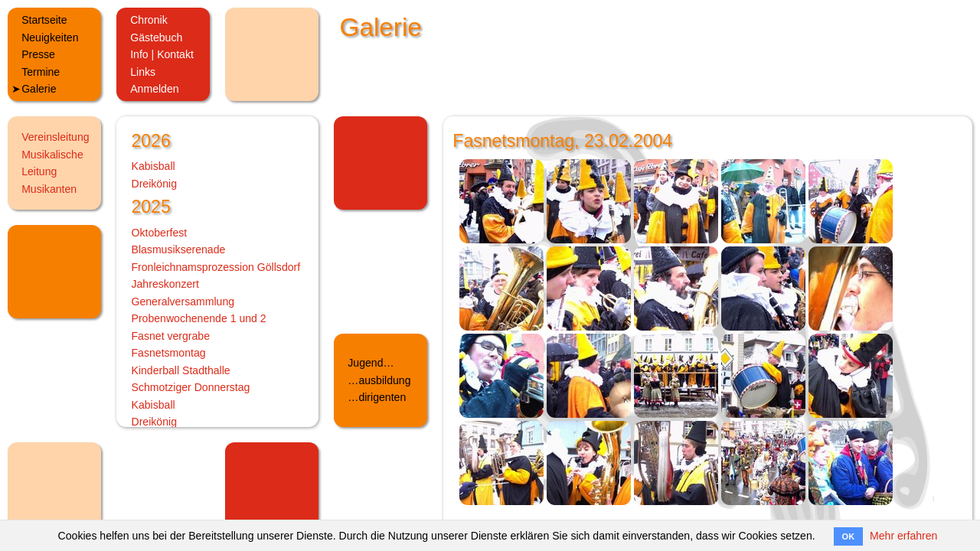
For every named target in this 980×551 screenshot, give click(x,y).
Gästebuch (156, 37)
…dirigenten (377, 397)
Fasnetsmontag (169, 353)
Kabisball (154, 166)
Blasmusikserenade (179, 249)
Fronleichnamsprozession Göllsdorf (216, 267)
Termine (41, 72)
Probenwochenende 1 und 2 (199, 318)
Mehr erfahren (903, 536)
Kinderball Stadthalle (181, 370)
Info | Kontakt (162, 54)
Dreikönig (154, 184)
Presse (38, 54)
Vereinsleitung (55, 137)
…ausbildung (379, 380)
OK (849, 536)
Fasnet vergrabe (171, 336)
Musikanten (49, 189)
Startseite (44, 20)
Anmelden (154, 89)
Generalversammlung (183, 302)
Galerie (39, 89)
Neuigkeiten (50, 37)
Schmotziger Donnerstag (191, 387)
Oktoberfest (160, 233)
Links (143, 72)
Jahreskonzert (165, 284)
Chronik (149, 20)
